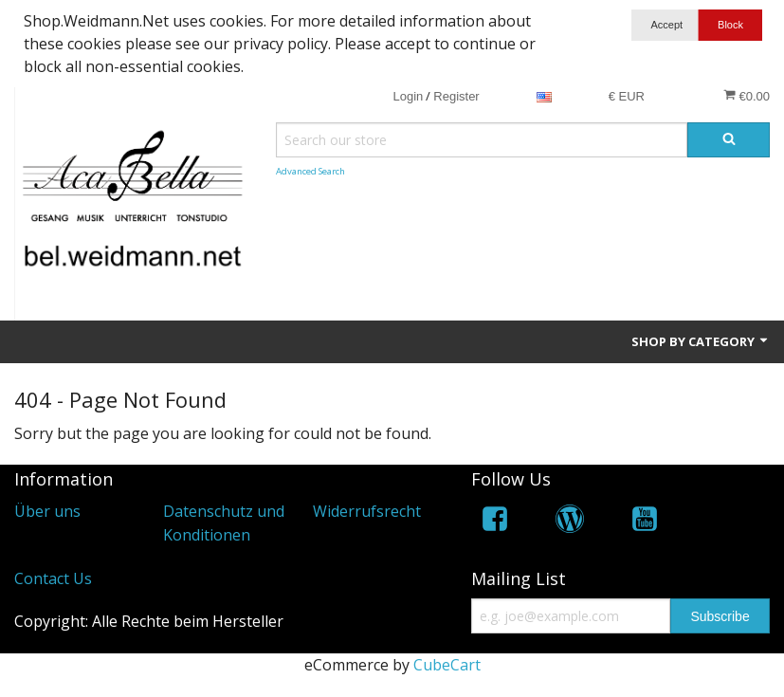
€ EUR (627, 96)
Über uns (47, 511)
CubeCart (447, 665)
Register (456, 96)
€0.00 (747, 96)
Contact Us (53, 578)
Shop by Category (701, 341)
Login (408, 96)
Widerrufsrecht (367, 511)
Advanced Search (310, 171)
